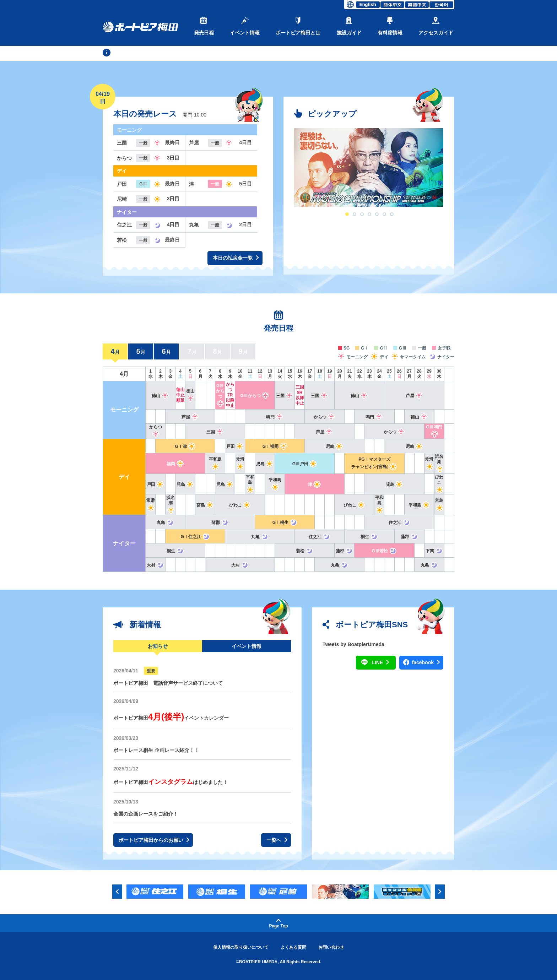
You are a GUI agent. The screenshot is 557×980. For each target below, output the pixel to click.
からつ (325, 417)
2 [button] (355, 214)
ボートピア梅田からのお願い (154, 840)
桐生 (369, 537)
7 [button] (392, 214)
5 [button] (377, 214)
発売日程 (204, 26)
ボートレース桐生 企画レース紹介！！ (156, 750)
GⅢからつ (220, 395)
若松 (305, 551)
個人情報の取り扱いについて (241, 947)
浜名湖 (439, 463)
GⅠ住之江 (195, 537)
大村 (155, 565)
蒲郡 (220, 523)
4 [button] (369, 214)
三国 (285, 396)
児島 (265, 464)
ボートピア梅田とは (298, 26)
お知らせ (158, 646)
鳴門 (275, 417)
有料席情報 (390, 26)
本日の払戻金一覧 (236, 258)
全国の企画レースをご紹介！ (146, 814)
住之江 (399, 523)
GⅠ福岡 (275, 446)
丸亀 (165, 523)
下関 (434, 551)
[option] (369, 168)
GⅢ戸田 (305, 464)
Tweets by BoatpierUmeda (353, 644)
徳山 (160, 396)
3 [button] (362, 214)
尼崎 (334, 446)
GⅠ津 (185, 446)
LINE (380, 663)
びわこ (439, 483)
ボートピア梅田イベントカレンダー (171, 718)
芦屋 (414, 396)
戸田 (235, 446)
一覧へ (277, 840)
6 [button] (384, 214)
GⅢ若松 (384, 551)
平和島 (250, 483)
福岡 (175, 464)
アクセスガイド (436, 26)
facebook (426, 663)
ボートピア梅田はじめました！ (171, 782)
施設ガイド (349, 26)
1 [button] (347, 214)
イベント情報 (245, 26)
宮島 (205, 505)
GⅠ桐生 (285, 523)
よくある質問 (293, 947)
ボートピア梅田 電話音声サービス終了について (168, 683)
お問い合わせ (331, 947)
